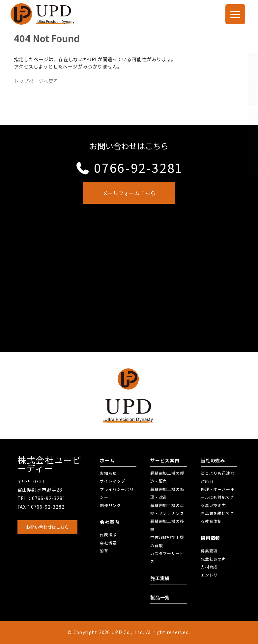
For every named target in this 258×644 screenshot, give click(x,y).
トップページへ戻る (36, 81)
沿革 (104, 551)
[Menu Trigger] (235, 14)
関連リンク (110, 505)
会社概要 (108, 543)
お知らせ (108, 473)
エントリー (211, 575)
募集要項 (209, 551)
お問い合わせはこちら (47, 527)
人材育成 (209, 567)
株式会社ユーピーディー (50, 464)
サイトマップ (113, 481)
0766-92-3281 (129, 168)
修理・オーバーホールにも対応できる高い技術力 (217, 497)
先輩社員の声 (213, 559)
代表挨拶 (108, 535)
